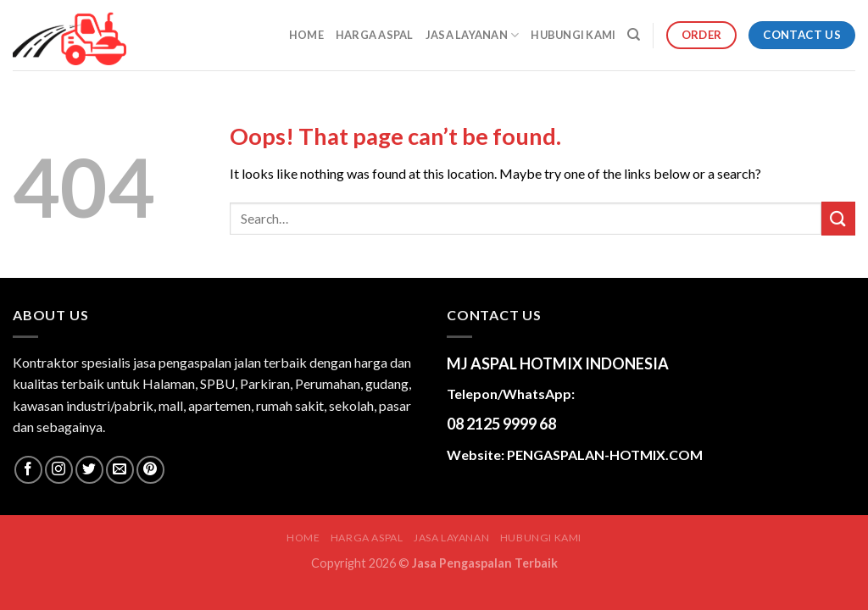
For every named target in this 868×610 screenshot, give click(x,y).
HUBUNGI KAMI (573, 35)
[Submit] (838, 218)
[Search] (634, 35)
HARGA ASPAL (375, 35)
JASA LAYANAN (473, 35)
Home (306, 35)
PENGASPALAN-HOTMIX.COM (605, 455)
